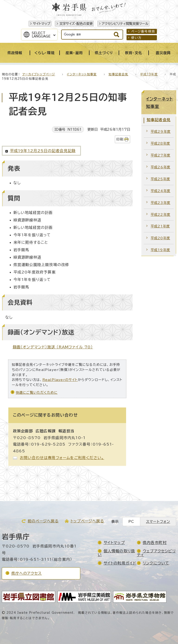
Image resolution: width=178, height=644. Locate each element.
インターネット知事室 (82, 74)
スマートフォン (158, 522)
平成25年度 (160, 179)
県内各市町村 (155, 543)
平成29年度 (161, 132)
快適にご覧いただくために (37, 392)
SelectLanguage (41, 35)
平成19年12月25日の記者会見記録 (43, 151)
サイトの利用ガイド (120, 563)
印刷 (120, 139)
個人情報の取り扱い (116, 553)
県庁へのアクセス (27, 573)
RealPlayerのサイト (60, 380)
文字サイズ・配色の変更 (76, 24)
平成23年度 (161, 203)
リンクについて (156, 563)
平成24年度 (161, 191)
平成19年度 (149, 74)
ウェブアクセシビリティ (156, 553)
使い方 (137, 38)
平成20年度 (160, 238)
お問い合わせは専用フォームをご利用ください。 (62, 458)
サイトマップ (42, 24)
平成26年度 (161, 167)
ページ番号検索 (143, 31)
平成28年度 (160, 143)
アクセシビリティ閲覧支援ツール (125, 24)
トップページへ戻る (87, 521)
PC (131, 522)
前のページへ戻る (43, 521)
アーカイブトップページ (39, 74)
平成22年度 (161, 215)
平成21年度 (160, 226)
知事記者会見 (118, 74)
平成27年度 (161, 155)
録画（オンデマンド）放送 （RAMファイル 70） (53, 347)
